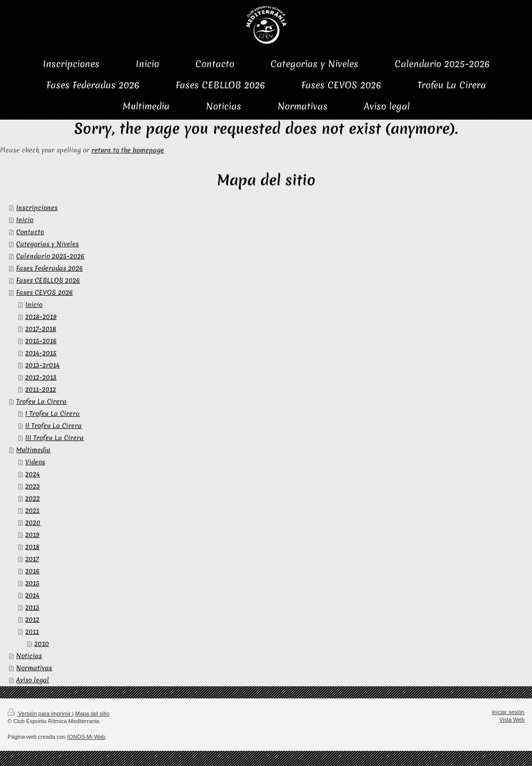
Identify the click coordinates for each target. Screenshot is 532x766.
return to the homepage (128, 150)
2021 (32, 510)
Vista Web (512, 720)
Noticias (29, 656)
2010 (42, 644)
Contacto (30, 232)
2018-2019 (41, 317)
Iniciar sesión (508, 712)
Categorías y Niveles (47, 244)
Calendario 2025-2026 (50, 256)
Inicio (25, 220)
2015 (32, 583)
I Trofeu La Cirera (52, 414)
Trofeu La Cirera (41, 401)
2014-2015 (41, 353)
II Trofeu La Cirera (54, 426)
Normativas (34, 668)
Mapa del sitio (92, 714)
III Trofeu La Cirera (55, 438)
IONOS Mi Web (86, 737)
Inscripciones (37, 208)
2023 (33, 486)
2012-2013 (41, 377)
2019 (32, 535)
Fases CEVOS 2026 (44, 292)
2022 (33, 498)
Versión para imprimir (40, 714)
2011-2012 (41, 389)
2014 (32, 595)
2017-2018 (41, 329)
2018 (32, 547)
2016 (32, 571)
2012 (32, 619)
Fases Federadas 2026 (49, 268)
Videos (35, 462)
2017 (32, 559)
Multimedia (33, 450)
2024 (33, 474)
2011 (32, 632)
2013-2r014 (42, 365)
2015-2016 (41, 341)
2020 (33, 523)
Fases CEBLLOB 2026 (48, 280)
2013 (32, 607)
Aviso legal (33, 680)
